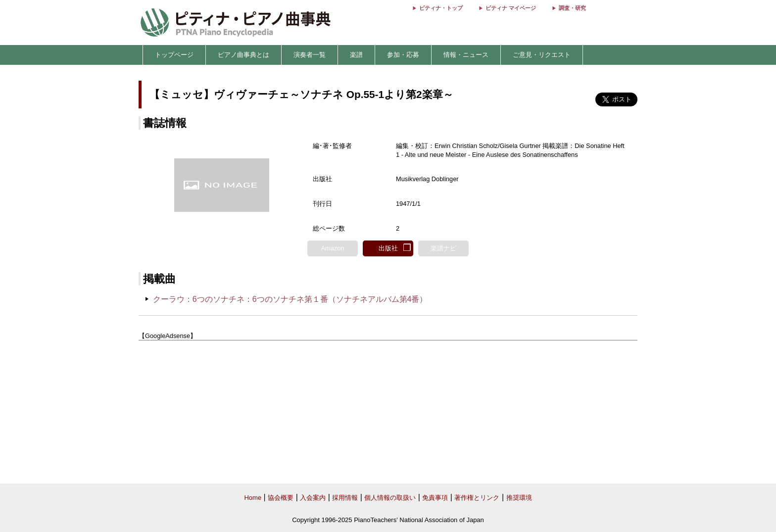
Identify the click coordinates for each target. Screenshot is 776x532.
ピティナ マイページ (511, 8)
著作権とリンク (477, 498)
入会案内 (313, 498)
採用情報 (345, 498)
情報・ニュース (466, 55)
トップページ (174, 55)
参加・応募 (403, 55)
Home (253, 498)
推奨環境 (519, 498)
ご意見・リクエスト (542, 55)
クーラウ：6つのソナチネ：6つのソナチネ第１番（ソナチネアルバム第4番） (290, 299)
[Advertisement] (388, 412)
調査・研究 (572, 8)
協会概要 (281, 498)
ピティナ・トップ (441, 8)
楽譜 (356, 55)
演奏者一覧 (310, 55)
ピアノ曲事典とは (243, 55)
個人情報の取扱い (390, 498)
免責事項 (435, 498)
